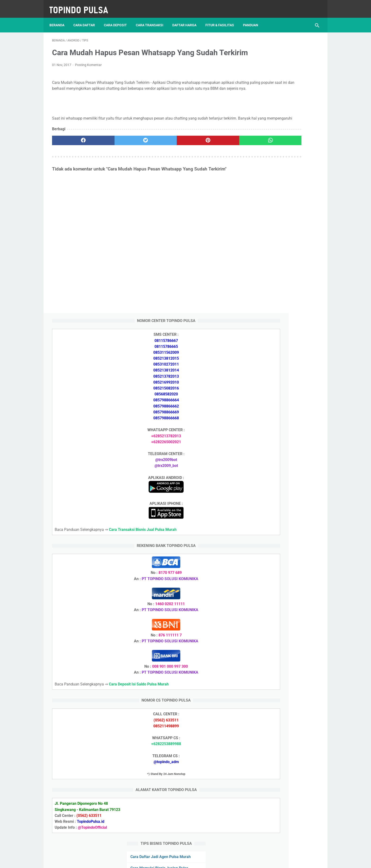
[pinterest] (164, 161)
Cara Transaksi (152, 19)
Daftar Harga (187, 19)
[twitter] (119, 161)
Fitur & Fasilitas (222, 19)
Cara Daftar (87, 19)
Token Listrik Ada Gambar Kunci (279, 652)
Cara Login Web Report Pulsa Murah (282, 674)
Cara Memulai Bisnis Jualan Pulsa (280, 596)
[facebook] (74, 161)
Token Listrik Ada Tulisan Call (277, 641)
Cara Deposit (118, 19)
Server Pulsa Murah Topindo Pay (170, 861)
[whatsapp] (209, 161)
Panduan (253, 19)
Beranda (60, 19)
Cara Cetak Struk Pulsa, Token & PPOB (285, 772)
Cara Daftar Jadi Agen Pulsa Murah (282, 584)
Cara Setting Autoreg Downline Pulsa (283, 663)
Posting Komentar (88, 73)
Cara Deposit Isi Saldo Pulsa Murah (281, 703)
